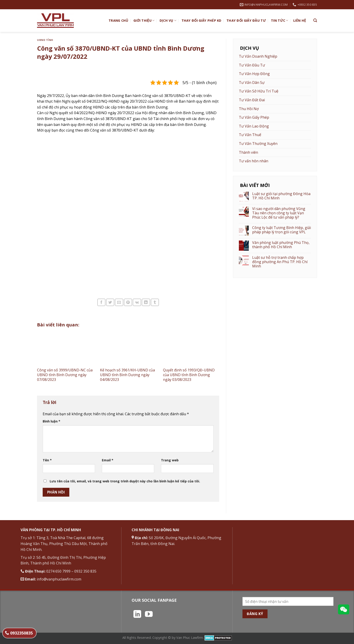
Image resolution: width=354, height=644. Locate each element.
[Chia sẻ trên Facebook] (101, 302)
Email (108, 460)
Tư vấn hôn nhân (254, 161)
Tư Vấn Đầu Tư (252, 65)
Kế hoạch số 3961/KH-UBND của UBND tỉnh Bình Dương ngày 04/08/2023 (127, 375)
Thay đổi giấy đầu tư (246, 20)
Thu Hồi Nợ (249, 109)
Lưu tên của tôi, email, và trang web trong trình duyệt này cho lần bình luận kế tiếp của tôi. (125, 481)
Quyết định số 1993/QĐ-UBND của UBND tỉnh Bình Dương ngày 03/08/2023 (189, 375)
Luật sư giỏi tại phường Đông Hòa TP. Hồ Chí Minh (281, 196)
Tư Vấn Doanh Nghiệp (258, 56)
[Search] (315, 20)
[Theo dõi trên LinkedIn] (137, 615)
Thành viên (248, 152)
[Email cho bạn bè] (119, 302)
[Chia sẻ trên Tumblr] (155, 302)
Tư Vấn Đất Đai (252, 100)
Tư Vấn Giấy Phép (254, 117)
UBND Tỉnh (45, 40)
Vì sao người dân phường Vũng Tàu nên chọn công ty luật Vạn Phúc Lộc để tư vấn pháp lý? (279, 213)
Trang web (170, 460)
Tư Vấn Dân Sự (252, 83)
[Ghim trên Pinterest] (128, 302)
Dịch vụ (168, 21)
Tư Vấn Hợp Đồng (254, 74)
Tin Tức (280, 21)
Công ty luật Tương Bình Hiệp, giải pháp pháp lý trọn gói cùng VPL (282, 230)
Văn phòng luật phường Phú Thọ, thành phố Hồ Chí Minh (281, 245)
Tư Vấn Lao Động (254, 126)
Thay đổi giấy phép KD (201, 20)
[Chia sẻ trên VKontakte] (137, 302)
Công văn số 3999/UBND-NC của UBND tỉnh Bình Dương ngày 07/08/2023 (65, 375)
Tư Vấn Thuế (250, 135)
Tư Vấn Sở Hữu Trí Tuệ (259, 91)
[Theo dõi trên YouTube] (149, 615)
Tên (47, 460)
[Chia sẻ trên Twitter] (110, 302)
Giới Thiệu (144, 21)
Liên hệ (300, 20)
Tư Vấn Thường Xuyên (258, 144)
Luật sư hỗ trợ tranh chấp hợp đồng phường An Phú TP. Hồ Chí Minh (280, 262)
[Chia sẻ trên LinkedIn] (146, 302)
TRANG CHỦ (119, 20)
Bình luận (51, 421)
